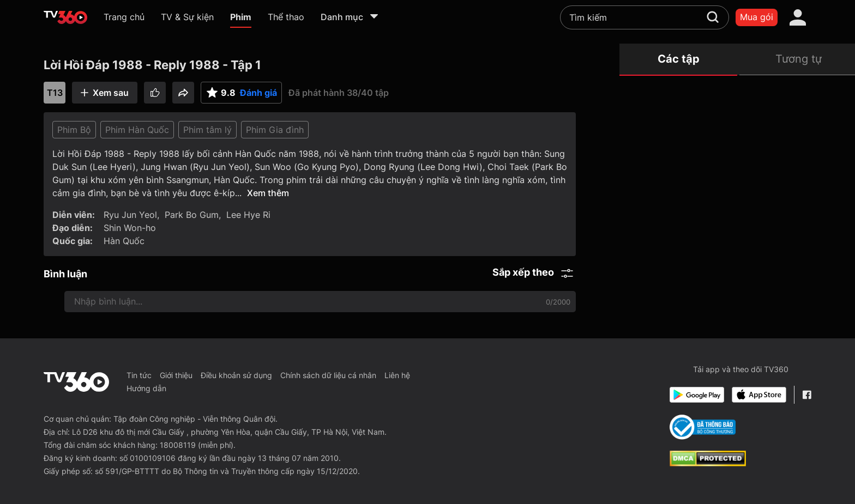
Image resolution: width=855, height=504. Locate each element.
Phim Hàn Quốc (137, 130)
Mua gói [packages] (757, 17)
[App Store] (759, 395)
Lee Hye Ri (248, 215)
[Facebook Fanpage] (807, 395)
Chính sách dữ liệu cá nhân (328, 375)
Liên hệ (397, 375)
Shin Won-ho (130, 228)
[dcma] (708, 463)
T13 (55, 93)
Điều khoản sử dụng (236, 375)
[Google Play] (697, 395)
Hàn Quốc (124, 241)
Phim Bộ (74, 130)
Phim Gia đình (275, 130)
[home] (65, 17)
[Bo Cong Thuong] (703, 427)
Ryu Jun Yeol (130, 215)
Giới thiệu (176, 375)
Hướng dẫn (146, 388)
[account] (798, 17)
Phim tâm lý (207, 130)
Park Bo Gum (192, 215)
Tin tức (139, 375)
